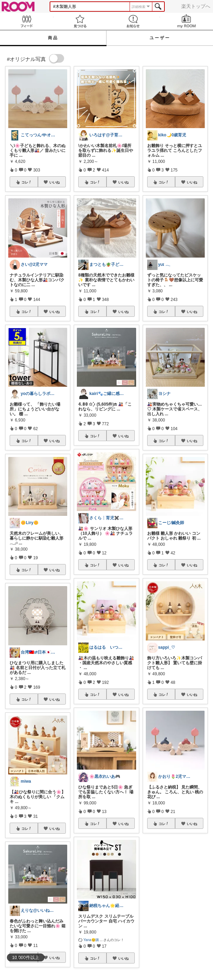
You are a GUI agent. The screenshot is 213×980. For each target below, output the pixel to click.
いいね (54, 182)
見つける (80, 21)
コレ (27, 182)
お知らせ (133, 21)
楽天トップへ (196, 6)
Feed (27, 21)
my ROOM (187, 21)
